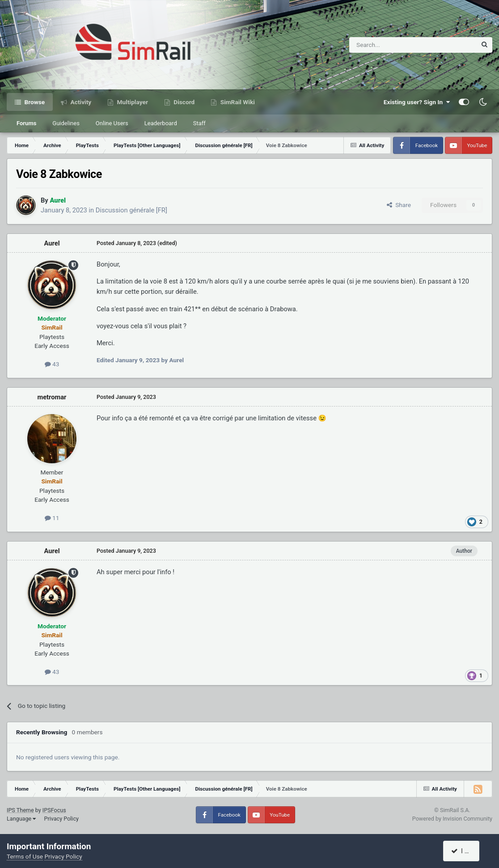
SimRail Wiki (237, 102)
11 (52, 518)
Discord (183, 102)
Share (399, 205)
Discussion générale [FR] (131, 210)
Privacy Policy (61, 819)
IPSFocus (54, 810)
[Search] (391, 45)
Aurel (52, 243)
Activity (80, 102)
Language (21, 819)
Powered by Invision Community (452, 819)
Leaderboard (161, 123)
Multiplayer (132, 102)
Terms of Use (25, 856)
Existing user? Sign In (417, 102)
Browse (34, 102)
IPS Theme (20, 810)
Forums (26, 123)
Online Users (112, 123)
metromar (52, 397)
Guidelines (66, 123)
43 (52, 364)
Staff (199, 123)
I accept (466, 851)
